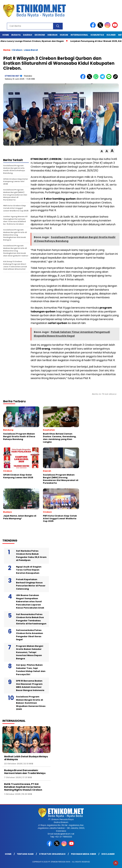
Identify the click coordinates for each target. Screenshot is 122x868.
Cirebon (17, 50)
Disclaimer (108, 854)
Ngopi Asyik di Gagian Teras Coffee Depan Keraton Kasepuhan (29, 570)
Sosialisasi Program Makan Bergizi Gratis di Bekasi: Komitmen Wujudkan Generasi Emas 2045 (31, 703)
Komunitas (97, 35)
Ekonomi (40, 35)
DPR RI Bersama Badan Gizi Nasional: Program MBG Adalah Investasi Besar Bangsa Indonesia (30, 686)
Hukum (64, 35)
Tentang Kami (25, 854)
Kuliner (111, 35)
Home (6, 35)
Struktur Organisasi (52, 854)
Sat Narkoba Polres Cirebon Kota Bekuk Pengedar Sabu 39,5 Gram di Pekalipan (31, 556)
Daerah (28, 35)
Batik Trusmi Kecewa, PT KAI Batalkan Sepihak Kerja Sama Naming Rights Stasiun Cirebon (23, 787)
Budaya (16, 35)
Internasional (79, 35)
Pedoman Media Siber (84, 854)
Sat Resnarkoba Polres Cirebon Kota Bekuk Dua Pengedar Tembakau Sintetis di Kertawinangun (31, 619)
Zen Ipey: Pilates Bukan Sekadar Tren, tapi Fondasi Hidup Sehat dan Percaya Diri (31, 670)
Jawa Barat (31, 50)
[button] (102, 151)
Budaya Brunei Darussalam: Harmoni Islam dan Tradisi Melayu (25, 772)
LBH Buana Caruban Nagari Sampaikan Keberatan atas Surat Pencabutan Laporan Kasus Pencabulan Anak (30, 601)
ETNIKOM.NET (12, 76)
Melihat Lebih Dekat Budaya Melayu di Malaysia (26, 758)
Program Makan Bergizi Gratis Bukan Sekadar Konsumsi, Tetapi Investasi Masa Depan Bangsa (30, 652)
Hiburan (52, 35)
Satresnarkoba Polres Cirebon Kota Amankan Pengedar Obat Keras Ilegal (29, 635)
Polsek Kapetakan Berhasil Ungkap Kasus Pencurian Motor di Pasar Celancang (31, 584)
